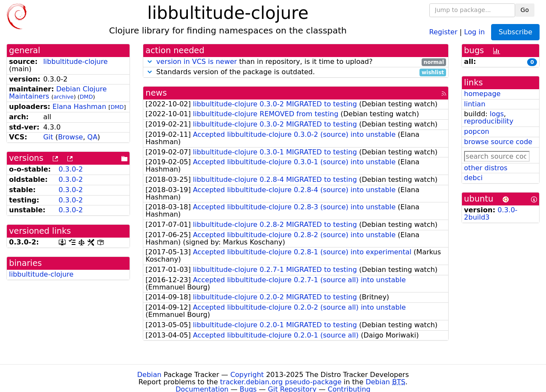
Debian (149, 375)
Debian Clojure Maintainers (58, 93)
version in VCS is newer (196, 62)
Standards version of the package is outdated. (296, 72)
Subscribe (515, 32)
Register (443, 32)
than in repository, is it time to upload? (296, 62)
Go (525, 10)
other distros (486, 168)
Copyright (247, 375)
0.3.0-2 (71, 169)
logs (497, 114)
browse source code (498, 142)
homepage (482, 94)
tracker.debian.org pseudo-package (281, 382)
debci (473, 178)
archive (64, 97)
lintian (475, 104)
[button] (150, 62)
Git (48, 137)
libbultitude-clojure (75, 62)
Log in (474, 32)
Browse (70, 137)
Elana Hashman (79, 107)
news (156, 93)
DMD (86, 97)
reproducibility (489, 121)
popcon (477, 131)
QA (93, 137)
